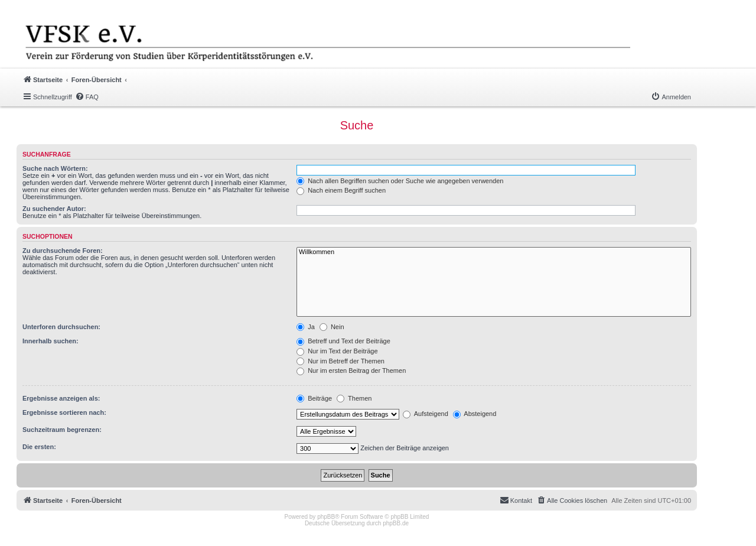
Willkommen (494, 252)
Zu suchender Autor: (54, 209)
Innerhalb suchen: (50, 341)
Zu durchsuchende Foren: (63, 251)
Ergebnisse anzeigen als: (61, 398)
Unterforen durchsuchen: (61, 327)
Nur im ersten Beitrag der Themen (351, 370)
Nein (332, 327)
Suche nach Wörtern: (55, 168)
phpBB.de (396, 523)
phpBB (326, 517)
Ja (306, 327)
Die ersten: (39, 447)
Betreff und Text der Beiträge (343, 341)
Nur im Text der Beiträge (337, 351)
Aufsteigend (426, 414)
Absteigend (475, 414)
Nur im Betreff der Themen (340, 361)
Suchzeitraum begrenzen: (62, 430)
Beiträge (314, 398)
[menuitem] (87, 97)
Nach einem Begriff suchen (341, 190)
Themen (354, 398)
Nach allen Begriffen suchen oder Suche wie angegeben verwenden (400, 181)
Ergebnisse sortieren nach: (64, 412)
